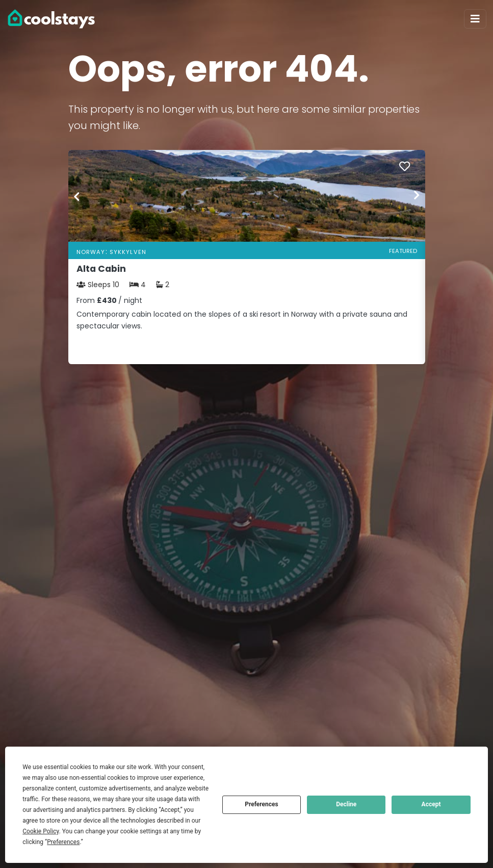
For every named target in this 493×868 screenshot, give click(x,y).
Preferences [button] (63, 842)
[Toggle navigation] (475, 19)
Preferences (262, 804)
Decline (346, 804)
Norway (91, 252)
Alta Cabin (101, 269)
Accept (431, 804)
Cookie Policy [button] (41, 831)
